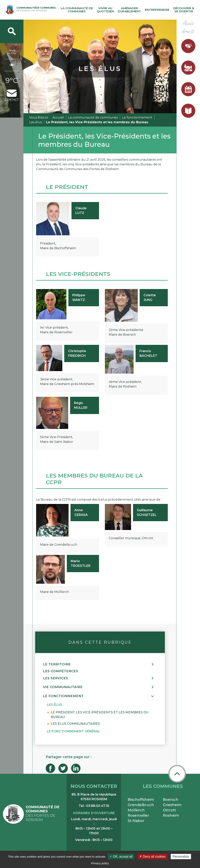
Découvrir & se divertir (184, 10)
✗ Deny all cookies (153, 857)
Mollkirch (136, 810)
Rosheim (171, 815)
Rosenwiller (138, 815)
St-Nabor (136, 821)
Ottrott (169, 810)
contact (12, 96)
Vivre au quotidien (105, 10)
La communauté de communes (77, 10)
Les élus (36, 122)
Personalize (181, 857)
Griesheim (172, 805)
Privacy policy (100, 863)
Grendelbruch (141, 805)
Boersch (171, 800)
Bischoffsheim (141, 800)
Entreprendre (157, 10)
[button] (100, 664)
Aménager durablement (129, 10)
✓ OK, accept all (121, 857)
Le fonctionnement (137, 117)
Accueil (58, 117)
